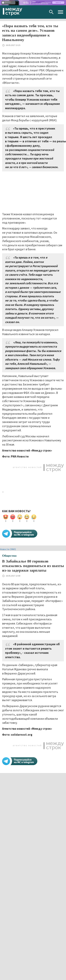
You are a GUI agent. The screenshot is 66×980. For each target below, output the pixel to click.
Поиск (51, 12)
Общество (9, 556)
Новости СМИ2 (8, 549)
